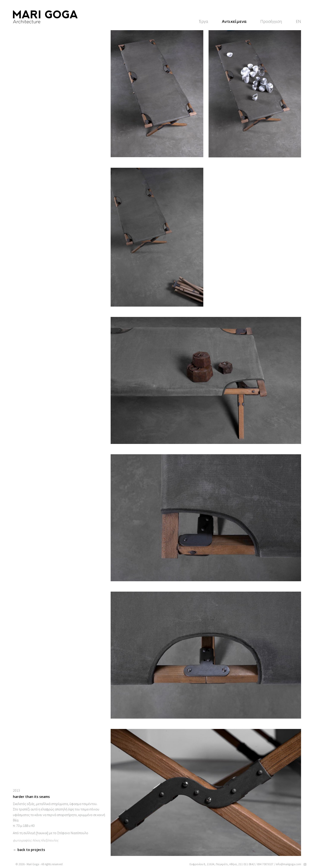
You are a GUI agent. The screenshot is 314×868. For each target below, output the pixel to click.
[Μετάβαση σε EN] (298, 21)
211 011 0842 (246, 864)
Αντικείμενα (234, 21)
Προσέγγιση (271, 21)
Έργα (204, 21)
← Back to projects (29, 850)
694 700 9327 (265, 864)
